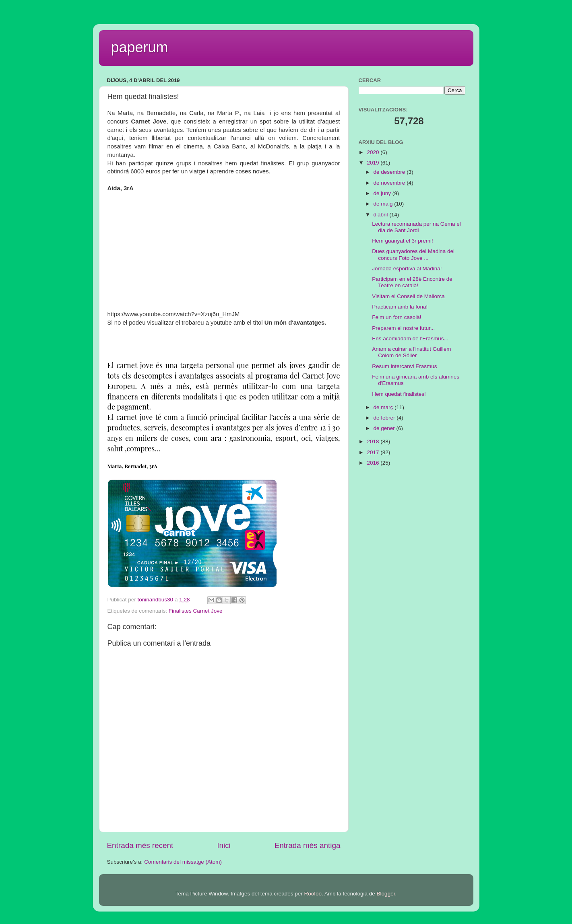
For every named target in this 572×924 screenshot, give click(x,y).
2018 (374, 441)
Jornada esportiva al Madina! (407, 269)
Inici (224, 845)
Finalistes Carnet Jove (196, 611)
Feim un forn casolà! (396, 317)
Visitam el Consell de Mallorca (408, 296)
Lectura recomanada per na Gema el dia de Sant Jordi (416, 227)
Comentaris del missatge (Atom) (183, 862)
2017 (374, 452)
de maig (384, 204)
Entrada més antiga (308, 845)
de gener (385, 428)
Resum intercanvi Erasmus (404, 366)
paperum (140, 47)
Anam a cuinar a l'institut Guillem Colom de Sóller (411, 352)
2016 (374, 463)
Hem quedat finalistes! (399, 394)
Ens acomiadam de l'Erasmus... (410, 339)
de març (384, 407)
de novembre (390, 183)
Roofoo (313, 894)
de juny (383, 193)
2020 (374, 152)
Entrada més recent (140, 845)
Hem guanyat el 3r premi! (403, 241)
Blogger (386, 894)
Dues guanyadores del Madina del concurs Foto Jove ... (413, 254)
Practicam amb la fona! (400, 307)
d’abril (382, 215)
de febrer (385, 418)
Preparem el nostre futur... (403, 328)
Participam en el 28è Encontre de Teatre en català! (412, 282)
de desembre (390, 172)
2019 (374, 163)
